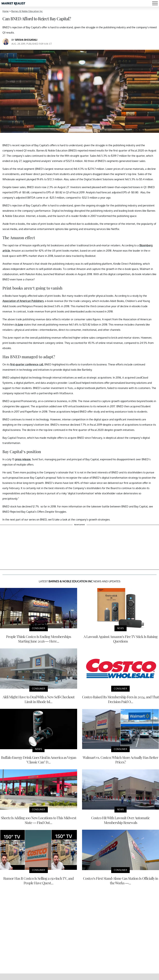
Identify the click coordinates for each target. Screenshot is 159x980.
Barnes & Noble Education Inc (27, 11)
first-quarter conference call (27, 364)
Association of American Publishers (23, 301)
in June (19, 325)
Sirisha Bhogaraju (26, 40)
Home (6, 11)
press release (23, 459)
